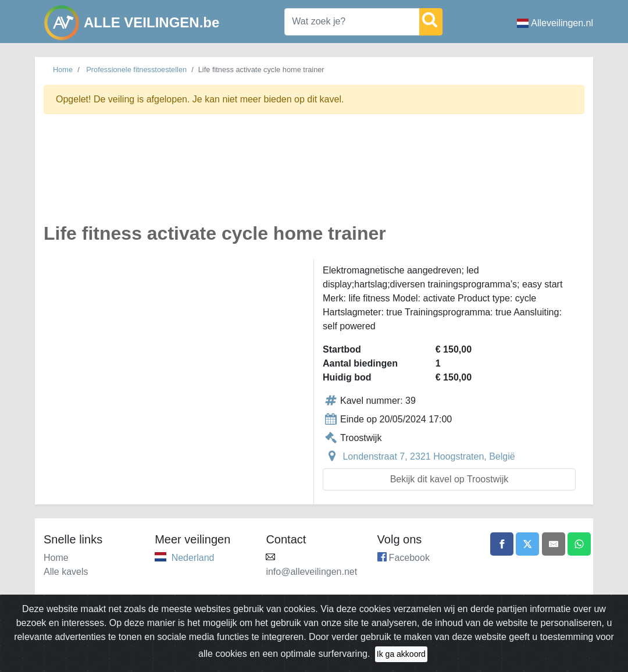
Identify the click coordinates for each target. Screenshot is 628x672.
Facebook (409, 558)
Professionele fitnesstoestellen (136, 70)
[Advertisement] (314, 175)
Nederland (193, 558)
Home (63, 70)
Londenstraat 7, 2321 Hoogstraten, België (429, 456)
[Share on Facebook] (502, 544)
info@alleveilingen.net (311, 572)
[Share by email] (554, 544)
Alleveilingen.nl (555, 23)
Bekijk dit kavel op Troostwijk (449, 479)
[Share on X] (527, 544)
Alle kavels (66, 572)
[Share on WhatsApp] (579, 544)
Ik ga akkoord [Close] (401, 654)
